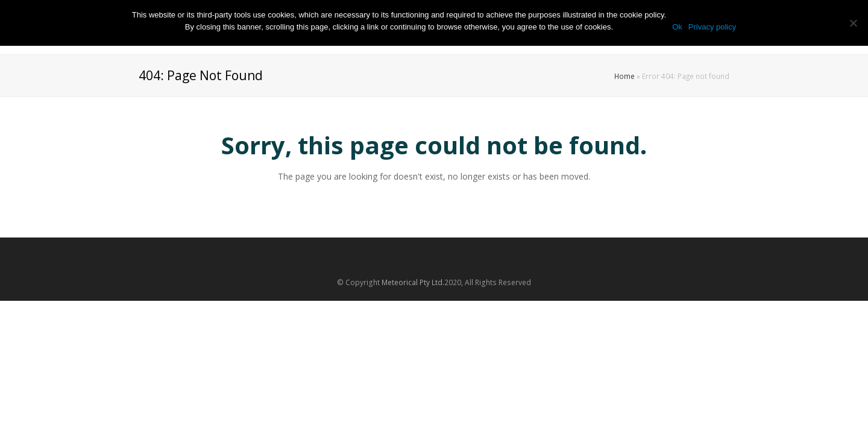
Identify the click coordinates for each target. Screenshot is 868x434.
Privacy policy (712, 27)
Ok (677, 27)
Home (624, 76)
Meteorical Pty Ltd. (413, 282)
